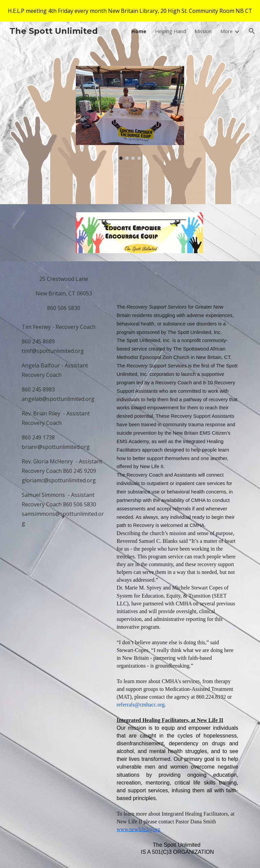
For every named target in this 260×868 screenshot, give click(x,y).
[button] (252, 31)
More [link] (226, 31)
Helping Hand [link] (170, 31)
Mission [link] (203, 31)
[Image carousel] (130, 113)
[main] (63, 293)
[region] (130, 11)
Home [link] (139, 31)
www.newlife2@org (138, 829)
